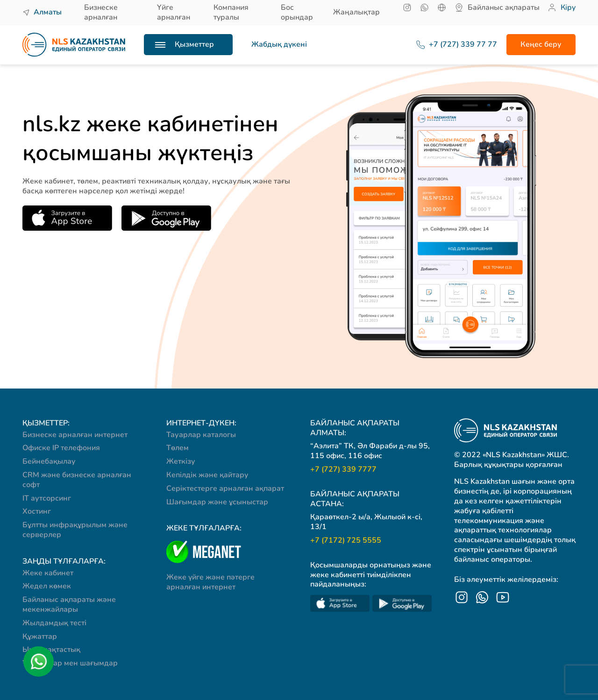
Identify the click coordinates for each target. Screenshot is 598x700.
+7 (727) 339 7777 (343, 470)
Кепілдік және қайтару (207, 475)
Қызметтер (194, 44)
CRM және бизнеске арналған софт (77, 480)
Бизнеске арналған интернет (75, 435)
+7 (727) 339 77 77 (452, 45)
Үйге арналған (174, 12)
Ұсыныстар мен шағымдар (70, 663)
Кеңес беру (541, 44)
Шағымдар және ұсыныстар (217, 502)
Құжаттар (40, 636)
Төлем (178, 448)
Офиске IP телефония (61, 448)
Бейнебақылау (49, 461)
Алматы (48, 12)
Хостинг (37, 511)
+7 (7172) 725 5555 (346, 541)
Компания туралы (231, 12)
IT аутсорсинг (47, 498)
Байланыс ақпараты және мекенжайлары (69, 605)
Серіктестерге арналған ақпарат (225, 488)
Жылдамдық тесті (54, 623)
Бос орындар (297, 12)
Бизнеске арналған (101, 12)
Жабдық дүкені (279, 45)
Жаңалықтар (356, 12)
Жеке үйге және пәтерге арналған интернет (210, 582)
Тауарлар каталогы (201, 435)
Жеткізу (181, 461)
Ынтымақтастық (51, 650)
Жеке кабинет (48, 573)
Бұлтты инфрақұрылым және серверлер (75, 530)
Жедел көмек (47, 586)
